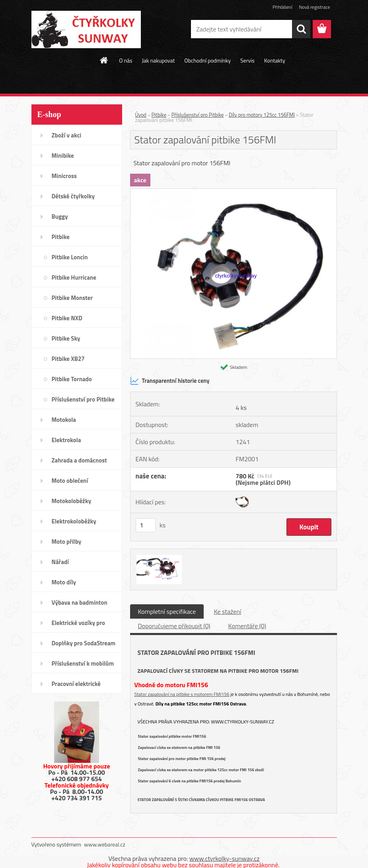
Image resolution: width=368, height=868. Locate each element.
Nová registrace (314, 7)
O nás (126, 60)
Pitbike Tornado (72, 379)
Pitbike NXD (67, 318)
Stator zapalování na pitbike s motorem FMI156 (182, 694)
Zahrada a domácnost (79, 460)
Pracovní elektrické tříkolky (76, 686)
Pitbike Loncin (70, 257)
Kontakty (275, 60)
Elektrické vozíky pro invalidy (79, 625)
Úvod (141, 115)
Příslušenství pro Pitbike (83, 399)
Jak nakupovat (159, 60)
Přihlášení (282, 7)
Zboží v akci (67, 135)
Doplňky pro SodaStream (84, 643)
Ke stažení (227, 611)
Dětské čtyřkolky (73, 196)
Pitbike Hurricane (74, 277)
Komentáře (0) (247, 626)
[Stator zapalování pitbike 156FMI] (234, 192)
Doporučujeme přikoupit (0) (174, 626)
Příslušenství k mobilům (83, 663)
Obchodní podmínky (207, 60)
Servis (247, 60)
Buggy (60, 217)
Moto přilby (67, 542)
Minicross (64, 176)
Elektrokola (66, 440)
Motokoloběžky (72, 501)
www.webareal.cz (105, 844)
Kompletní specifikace (167, 611)
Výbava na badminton (80, 603)
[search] (301, 29)
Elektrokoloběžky (74, 521)
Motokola (64, 420)
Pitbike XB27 (68, 359)
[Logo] (86, 29)
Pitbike (61, 237)
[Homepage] (104, 60)
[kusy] (146, 525)
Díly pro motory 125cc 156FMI (262, 115)
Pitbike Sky (66, 338)
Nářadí (60, 562)
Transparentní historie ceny (170, 381)
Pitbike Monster (72, 298)
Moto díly (64, 582)
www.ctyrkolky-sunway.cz (242, 722)
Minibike (63, 156)
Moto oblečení (70, 481)
